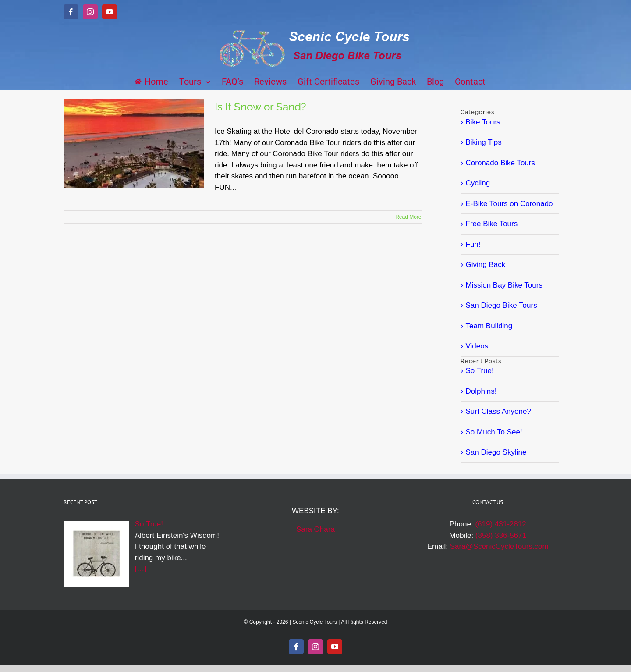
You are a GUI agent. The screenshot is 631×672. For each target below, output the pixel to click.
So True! (480, 371)
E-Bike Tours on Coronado (509, 204)
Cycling (478, 183)
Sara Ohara (315, 529)
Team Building (489, 326)
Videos (477, 346)
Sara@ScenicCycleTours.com (499, 546)
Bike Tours (483, 122)
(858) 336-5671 (501, 535)
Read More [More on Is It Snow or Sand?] (408, 217)
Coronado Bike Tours (500, 163)
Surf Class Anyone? (498, 411)
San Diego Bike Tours (502, 305)
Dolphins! (481, 391)
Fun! (473, 244)
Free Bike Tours (492, 224)
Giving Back (486, 265)
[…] (141, 569)
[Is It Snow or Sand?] (134, 143)
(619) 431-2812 (500, 524)
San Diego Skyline (496, 452)
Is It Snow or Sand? (261, 107)
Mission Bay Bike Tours (504, 285)
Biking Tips (484, 142)
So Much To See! (494, 432)
